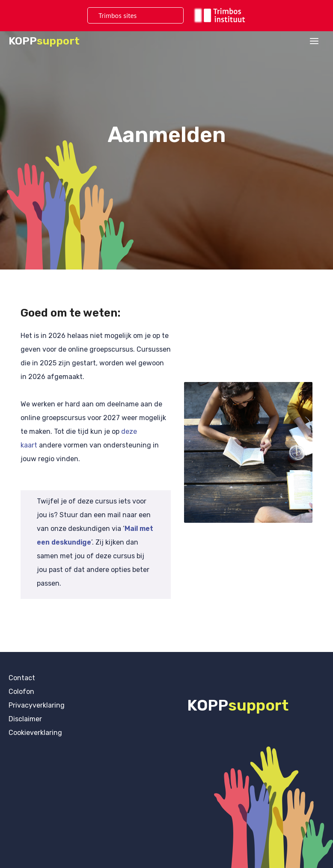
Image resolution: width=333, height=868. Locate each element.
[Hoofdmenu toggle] (314, 41)
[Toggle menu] (162, 16)
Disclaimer (25, 719)
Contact (22, 678)
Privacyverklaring (37, 705)
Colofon (21, 692)
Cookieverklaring (35, 733)
